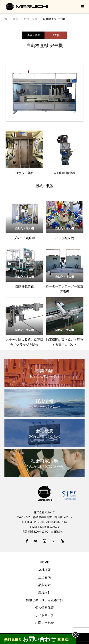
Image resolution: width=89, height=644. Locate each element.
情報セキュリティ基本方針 (44, 600)
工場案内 (44, 577)
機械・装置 (33, 35)
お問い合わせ (44, 623)
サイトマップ (44, 615)
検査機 (56, 35)
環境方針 (44, 592)
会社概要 (44, 570)
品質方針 (44, 585)
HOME (44, 562)
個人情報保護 (44, 608)
